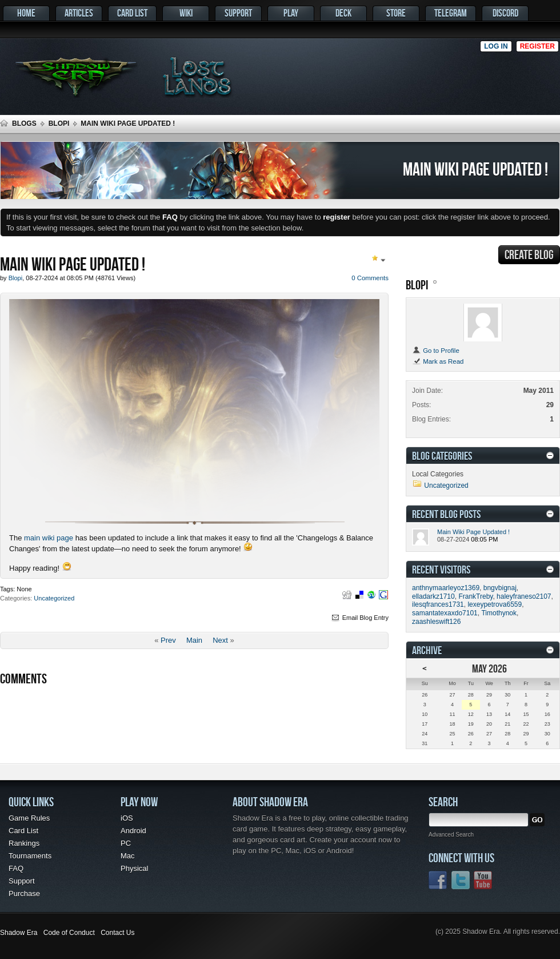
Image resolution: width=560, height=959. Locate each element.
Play (291, 13)
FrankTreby (475, 596)
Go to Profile (436, 351)
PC (126, 843)
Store (396, 13)
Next (220, 640)
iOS (127, 818)
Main (194, 640)
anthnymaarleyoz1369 (446, 588)
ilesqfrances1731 (438, 604)
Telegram (451, 13)
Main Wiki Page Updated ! (473, 532)
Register (537, 46)
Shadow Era (19, 933)
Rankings (24, 843)
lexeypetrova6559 (495, 604)
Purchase (24, 894)
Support (238, 13)
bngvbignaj (500, 588)
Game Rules (29, 818)
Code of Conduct (69, 933)
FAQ (16, 868)
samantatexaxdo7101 (445, 613)
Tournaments (30, 856)
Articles (79, 13)
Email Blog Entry (359, 618)
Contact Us (117, 933)
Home (26, 13)
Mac (128, 856)
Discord (505, 13)
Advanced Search (451, 835)
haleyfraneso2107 (524, 596)
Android (133, 831)
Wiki (186, 13)
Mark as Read (438, 361)
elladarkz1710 (433, 596)
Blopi (59, 124)
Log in (496, 46)
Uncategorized (54, 598)
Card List (132, 13)
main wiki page (49, 538)
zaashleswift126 (436, 622)
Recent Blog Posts (446, 514)
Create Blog (529, 254)
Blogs (24, 124)
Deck (343, 13)
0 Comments (370, 278)
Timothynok (499, 613)
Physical (134, 868)
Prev (168, 640)
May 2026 (489, 668)
